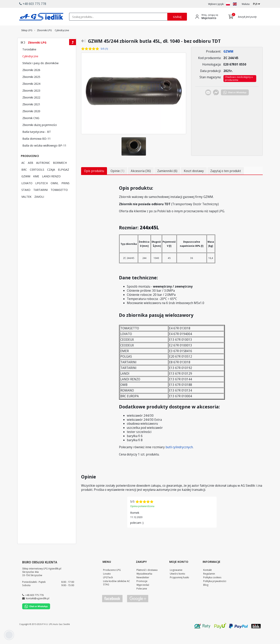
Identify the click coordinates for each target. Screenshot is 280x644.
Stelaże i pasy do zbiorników (40, 74)
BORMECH (60, 173)
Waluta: (246, 4)
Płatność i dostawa (147, 581)
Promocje (142, 592)
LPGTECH (42, 194)
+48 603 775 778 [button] (33, 4)
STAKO (26, 200)
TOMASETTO (59, 200)
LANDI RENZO (51, 187)
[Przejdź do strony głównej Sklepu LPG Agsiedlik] (41, 17)
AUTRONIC (43, 173)
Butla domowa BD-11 (37, 149)
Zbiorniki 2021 (31, 115)
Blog (206, 596)
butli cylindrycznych (179, 458)
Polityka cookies (212, 588)
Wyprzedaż (143, 596)
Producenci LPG (112, 581)
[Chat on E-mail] (208, 104)
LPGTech (108, 588)
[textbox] (118, 17)
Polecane (142, 599)
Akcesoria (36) (141, 182)
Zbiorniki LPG (37, 53)
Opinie (117, 182)
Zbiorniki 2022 (31, 108)
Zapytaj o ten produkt (226, 182)
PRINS (65, 194)
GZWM (26, 187)
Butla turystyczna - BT (37, 142)
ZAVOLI (39, 207)
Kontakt (207, 581)
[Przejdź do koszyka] (232, 17)
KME (36, 187)
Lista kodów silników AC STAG (117, 593)
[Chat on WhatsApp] (235, 104)
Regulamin (209, 584)
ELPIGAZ (64, 180)
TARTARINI (41, 200)
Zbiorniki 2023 (31, 101)
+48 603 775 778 (34, 606)
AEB (31, 173)
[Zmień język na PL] (228, 4)
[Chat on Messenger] (216, 104)
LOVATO (27, 194)
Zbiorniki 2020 (31, 122)
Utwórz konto (178, 584)
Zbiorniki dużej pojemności (40, 136)
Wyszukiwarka (144, 584)
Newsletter (143, 588)
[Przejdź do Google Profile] (137, 609)
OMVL (55, 194)
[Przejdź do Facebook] (112, 609)
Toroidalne (29, 60)
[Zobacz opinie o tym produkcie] (99, 60)
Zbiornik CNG (31, 129)
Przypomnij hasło (179, 588)
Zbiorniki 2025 (31, 87)
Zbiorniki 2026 (31, 81)
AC (23, 173)
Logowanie (176, 581)
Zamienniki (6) (167, 182)
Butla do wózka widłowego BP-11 (44, 156)
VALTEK (26, 207)
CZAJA (51, 180)
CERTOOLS (37, 180)
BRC (24, 180)
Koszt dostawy (194, 182)
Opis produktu (94, 182)
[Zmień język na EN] (235, 4)
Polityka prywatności (215, 592)
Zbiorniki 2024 (31, 94)
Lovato (107, 584)
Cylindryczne (30, 67)
